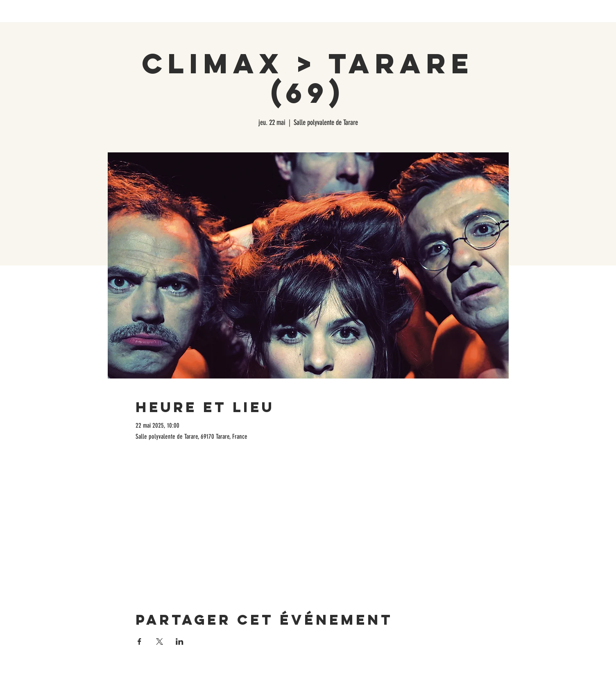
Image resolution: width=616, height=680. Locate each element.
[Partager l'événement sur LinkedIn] (180, 641)
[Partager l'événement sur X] (160, 641)
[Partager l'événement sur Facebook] (139, 641)
